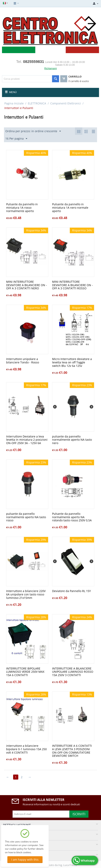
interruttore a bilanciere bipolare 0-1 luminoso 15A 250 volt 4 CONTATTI (26, 749)
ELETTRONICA (37, 103)
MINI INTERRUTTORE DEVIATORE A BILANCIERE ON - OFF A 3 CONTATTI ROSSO (72, 285)
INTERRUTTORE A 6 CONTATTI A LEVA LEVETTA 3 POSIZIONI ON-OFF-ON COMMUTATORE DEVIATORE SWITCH (72, 751)
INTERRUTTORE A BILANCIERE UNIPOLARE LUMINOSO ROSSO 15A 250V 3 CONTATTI (73, 672)
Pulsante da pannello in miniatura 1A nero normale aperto (70, 208)
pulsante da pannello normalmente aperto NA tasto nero (72, 440)
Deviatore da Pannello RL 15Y (71, 591)
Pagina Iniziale (14, 103)
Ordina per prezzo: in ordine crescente (33, 131)
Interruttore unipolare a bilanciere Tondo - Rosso (23, 361)
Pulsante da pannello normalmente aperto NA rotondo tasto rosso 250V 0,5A (72, 517)
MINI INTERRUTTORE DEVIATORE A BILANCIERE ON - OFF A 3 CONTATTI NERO (27, 285)
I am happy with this (25, 860)
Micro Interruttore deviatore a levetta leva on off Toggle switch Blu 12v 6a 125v (72, 362)
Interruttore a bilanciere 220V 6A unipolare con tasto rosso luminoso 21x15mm (26, 594)
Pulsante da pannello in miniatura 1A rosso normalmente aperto (22, 208)
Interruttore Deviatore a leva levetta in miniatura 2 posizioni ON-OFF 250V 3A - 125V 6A (27, 440)
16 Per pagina (16, 139)
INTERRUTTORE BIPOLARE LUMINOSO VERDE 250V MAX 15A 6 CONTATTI (25, 672)
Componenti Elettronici (66, 103)
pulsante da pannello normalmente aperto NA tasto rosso (26, 517)
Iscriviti (79, 814)
